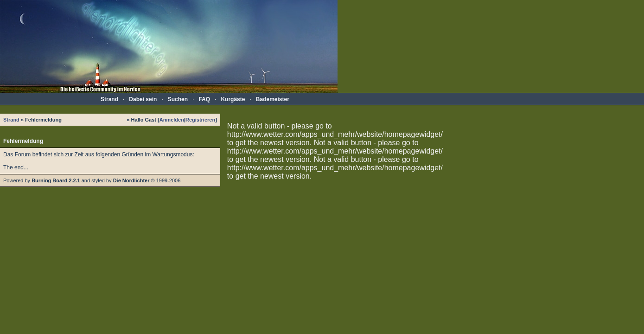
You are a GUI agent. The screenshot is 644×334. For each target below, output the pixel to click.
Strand (11, 120)
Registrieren (200, 120)
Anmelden (172, 120)
